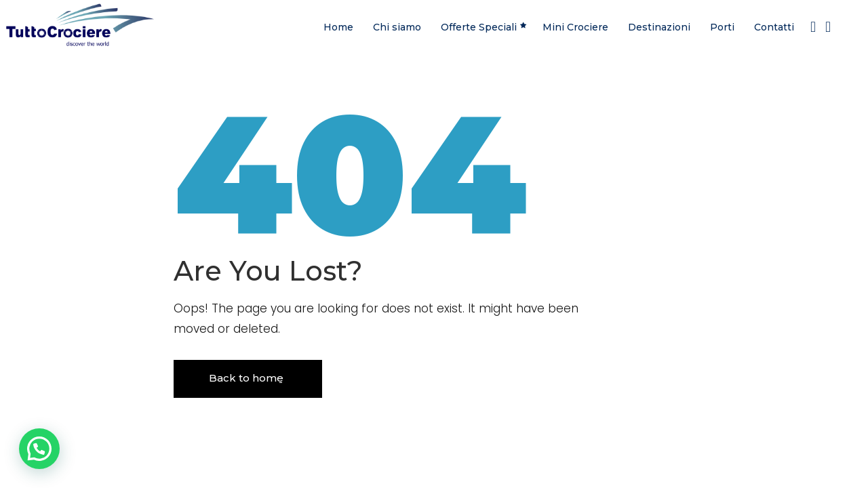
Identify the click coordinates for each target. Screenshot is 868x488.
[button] (39, 449)
